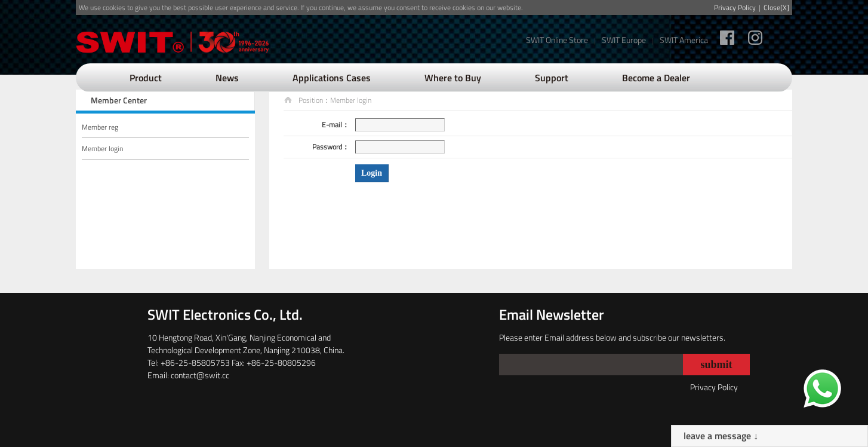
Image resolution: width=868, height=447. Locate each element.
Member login (102, 149)
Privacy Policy (735, 7)
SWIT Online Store (557, 40)
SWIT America (684, 40)
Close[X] (776, 7)
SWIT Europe (624, 40)
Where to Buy (453, 78)
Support (552, 78)
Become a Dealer (656, 78)
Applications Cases (332, 78)
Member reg (100, 127)
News (227, 78)
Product (146, 78)
